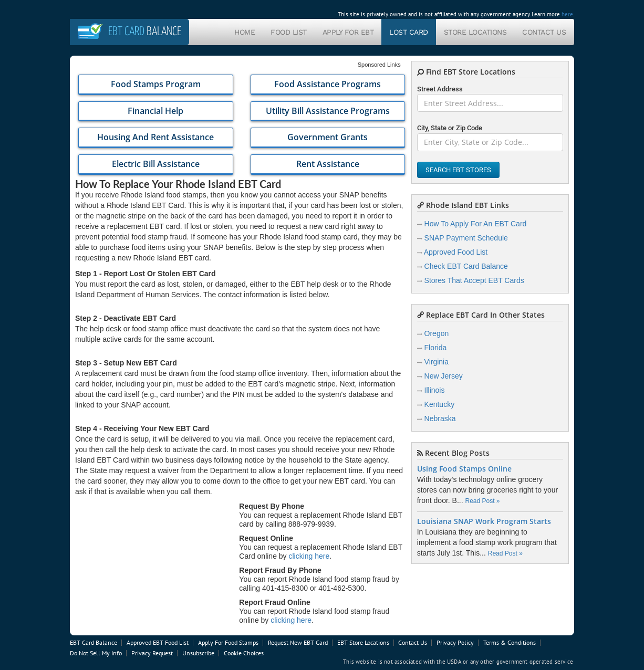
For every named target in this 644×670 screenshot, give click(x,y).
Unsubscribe (198, 653)
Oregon (437, 333)
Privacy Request (152, 653)
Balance (145, 32)
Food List (289, 32)
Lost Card (409, 32)
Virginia (437, 362)
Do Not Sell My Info (96, 653)
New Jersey (444, 376)
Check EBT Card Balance (466, 266)
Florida (436, 348)
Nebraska (440, 418)
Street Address (440, 89)
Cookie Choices (244, 653)
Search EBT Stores (458, 170)
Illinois (435, 390)
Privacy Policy (455, 642)
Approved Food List (456, 252)
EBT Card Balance (94, 642)
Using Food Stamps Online (464, 469)
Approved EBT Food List (158, 642)
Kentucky (440, 404)
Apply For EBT (348, 32)
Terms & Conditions (510, 642)
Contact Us (544, 32)
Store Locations (475, 32)
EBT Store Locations (363, 642)
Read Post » (482, 501)
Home (245, 32)
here (567, 14)
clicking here (309, 556)
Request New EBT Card (298, 642)
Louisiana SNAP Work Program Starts (484, 521)
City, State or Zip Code (450, 128)
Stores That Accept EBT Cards (474, 280)
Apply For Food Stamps (228, 642)
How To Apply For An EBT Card (476, 224)
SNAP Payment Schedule (466, 238)
